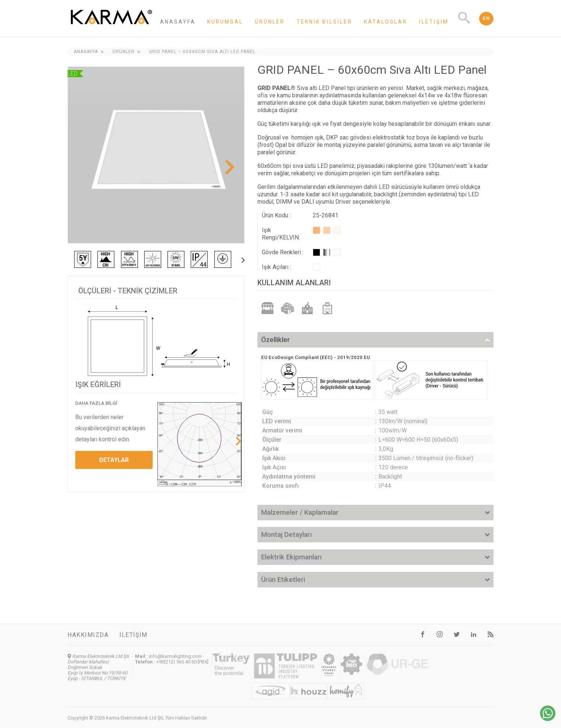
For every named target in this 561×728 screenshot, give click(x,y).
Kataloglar (386, 22)
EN (486, 18)
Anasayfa (178, 22)
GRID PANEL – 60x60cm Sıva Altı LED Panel (202, 52)
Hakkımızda (88, 635)
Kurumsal (225, 22)
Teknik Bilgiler (324, 22)
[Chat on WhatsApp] (548, 719)
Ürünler (270, 22)
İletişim (434, 22)
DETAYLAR (114, 460)
